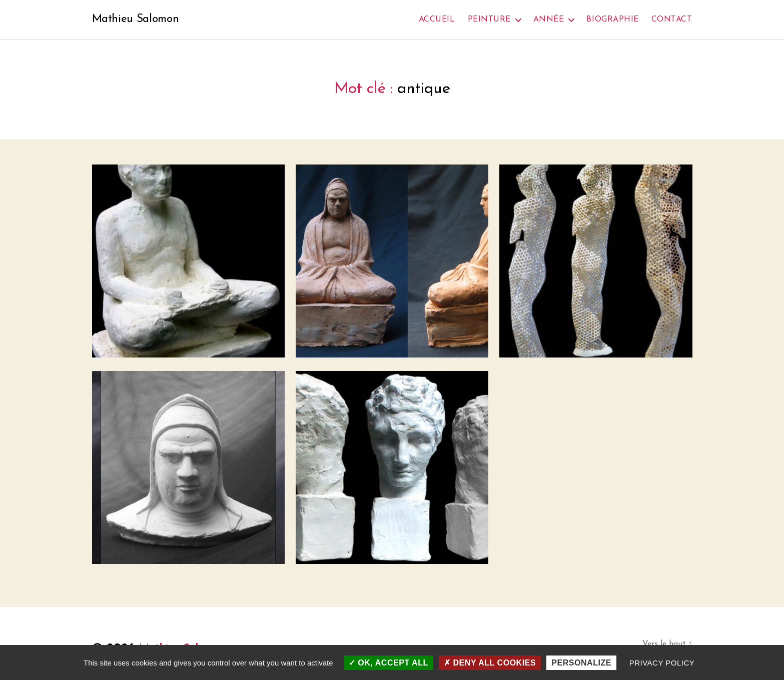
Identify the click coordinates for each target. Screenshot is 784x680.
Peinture (489, 19)
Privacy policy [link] (662, 663)
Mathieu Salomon (138, 20)
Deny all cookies (490, 663)
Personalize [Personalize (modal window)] (581, 663)
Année (549, 19)
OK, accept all (388, 663)
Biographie (612, 19)
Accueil (437, 19)
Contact (672, 19)
